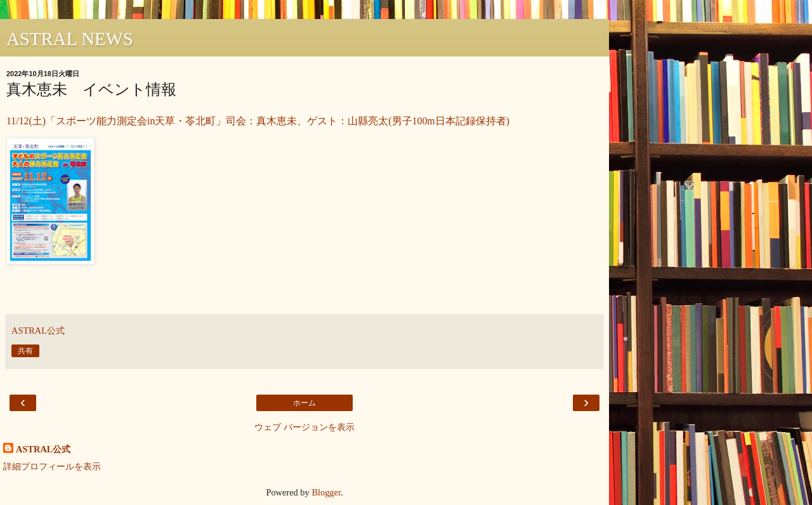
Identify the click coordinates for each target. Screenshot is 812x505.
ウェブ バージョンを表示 (304, 427)
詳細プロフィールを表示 (52, 466)
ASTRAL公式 (43, 449)
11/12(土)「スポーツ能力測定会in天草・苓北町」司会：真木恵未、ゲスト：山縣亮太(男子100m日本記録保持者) (258, 121)
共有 (25, 351)
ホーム (304, 403)
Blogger (326, 492)
